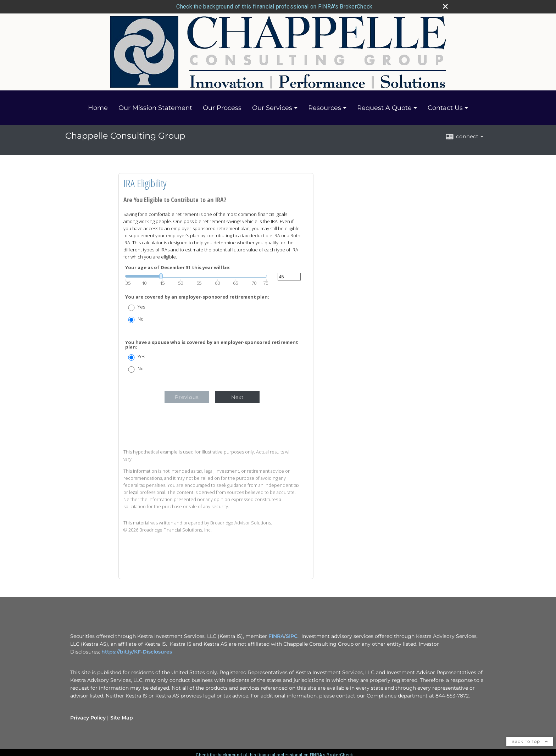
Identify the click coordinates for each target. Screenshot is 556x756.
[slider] (196, 276)
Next (238, 397)
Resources (325, 108)
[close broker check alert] (445, 6)
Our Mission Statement (155, 108)
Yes (141, 307)
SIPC (292, 636)
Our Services (272, 108)
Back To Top (530, 741)
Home (98, 108)
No (141, 319)
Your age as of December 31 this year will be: (178, 268)
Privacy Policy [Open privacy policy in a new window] (88, 718)
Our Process (222, 108)
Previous (187, 397)
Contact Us (445, 108)
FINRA (276, 636)
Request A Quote (384, 108)
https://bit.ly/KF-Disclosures (137, 652)
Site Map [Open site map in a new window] (122, 718)
